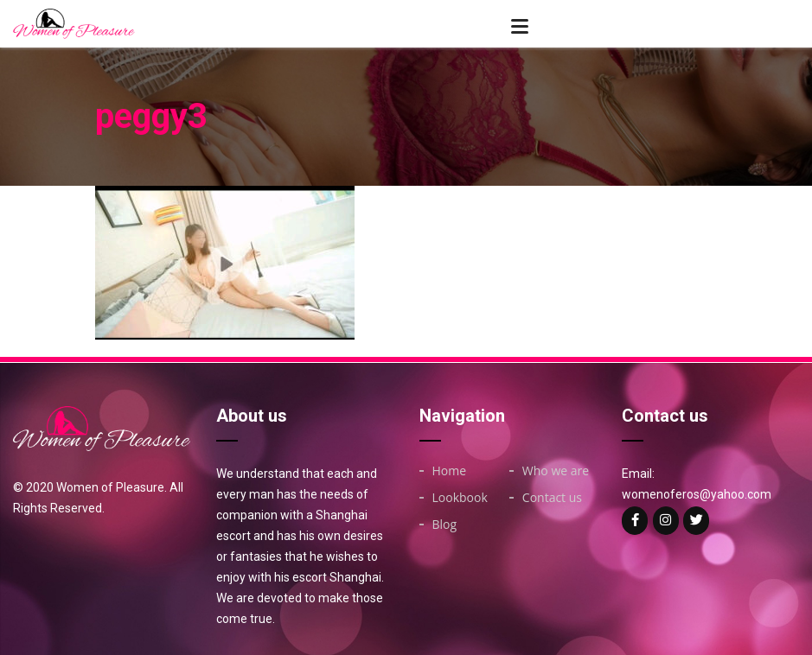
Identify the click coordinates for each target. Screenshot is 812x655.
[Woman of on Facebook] (635, 521)
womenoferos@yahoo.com (697, 494)
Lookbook (460, 498)
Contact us (552, 498)
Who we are (556, 471)
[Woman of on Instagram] (666, 521)
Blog (445, 525)
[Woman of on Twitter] (696, 521)
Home (450, 471)
